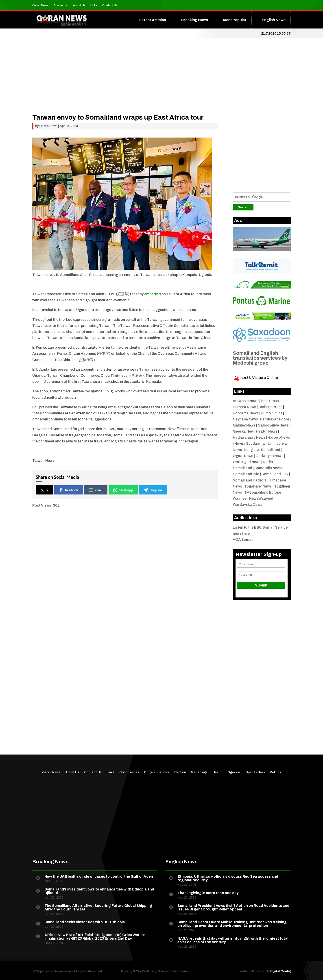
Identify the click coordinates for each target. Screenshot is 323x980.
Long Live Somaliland (262, 450)
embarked (153, 294)
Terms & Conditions (173, 971)
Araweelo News (246, 401)
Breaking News (195, 20)
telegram (153, 490)
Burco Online (272, 413)
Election (180, 772)
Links (94, 5)
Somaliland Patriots (250, 480)
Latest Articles (153, 20)
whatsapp (123, 490)
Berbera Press (270, 407)
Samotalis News (268, 468)
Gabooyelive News (273, 425)
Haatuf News (267, 431)
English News (274, 20)
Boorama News (246, 413)
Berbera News (244, 407)
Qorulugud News (247, 462)
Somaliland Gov (275, 474)
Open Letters (255, 772)
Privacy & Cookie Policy (139, 971)
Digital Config (280, 971)
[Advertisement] (125, 83)
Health (218, 772)
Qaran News (40, 5)
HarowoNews (279, 437)
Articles (58, 5)
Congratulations (156, 772)
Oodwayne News (270, 456)
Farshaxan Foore (275, 419)
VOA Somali (243, 539)
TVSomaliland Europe (263, 492)
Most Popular (235, 20)
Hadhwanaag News (249, 437)
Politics (275, 772)
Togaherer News (258, 486)
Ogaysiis (234, 772)
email (96, 490)
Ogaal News (243, 456)
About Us (79, 5)
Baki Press (270, 401)
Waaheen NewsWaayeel (253, 498)
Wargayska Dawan (249, 504)
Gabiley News (244, 425)
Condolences (129, 772)
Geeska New (243, 431)
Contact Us (110, 5)
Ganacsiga (199, 772)
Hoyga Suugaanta (250, 443)
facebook (68, 490)
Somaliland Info (246, 474)
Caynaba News (245, 419)
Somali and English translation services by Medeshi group (260, 358)
